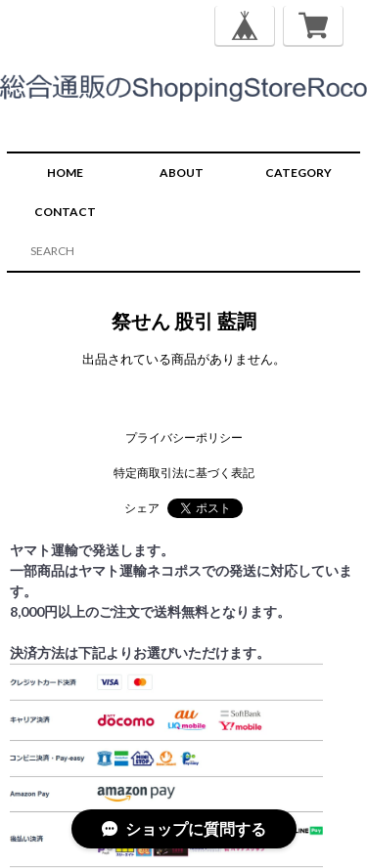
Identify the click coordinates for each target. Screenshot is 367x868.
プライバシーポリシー (184, 437)
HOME (65, 173)
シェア (142, 508)
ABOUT (182, 173)
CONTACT (65, 212)
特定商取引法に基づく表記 (184, 473)
